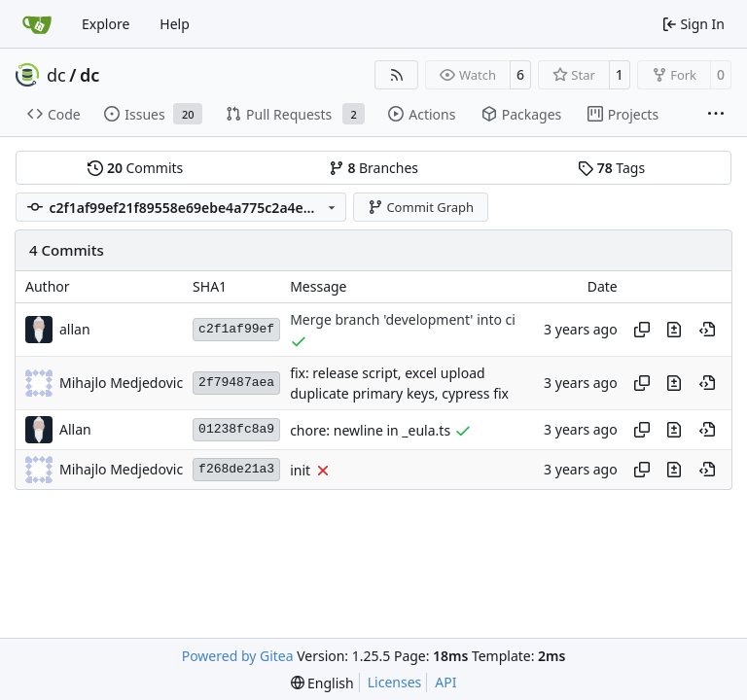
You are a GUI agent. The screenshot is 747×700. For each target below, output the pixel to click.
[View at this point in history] (707, 330)
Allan (75, 429)
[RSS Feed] (397, 75)
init (300, 470)
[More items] (716, 115)
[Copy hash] (642, 330)
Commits (135, 168)
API (445, 682)
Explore (106, 24)
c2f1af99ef (236, 329)
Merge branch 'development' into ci (403, 320)
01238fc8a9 (236, 429)
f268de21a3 (236, 469)
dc (56, 75)
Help (175, 24)
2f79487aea (236, 383)
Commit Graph (421, 207)
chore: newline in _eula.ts (370, 430)
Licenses (395, 682)
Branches (373, 168)
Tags (611, 168)
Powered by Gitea (238, 656)
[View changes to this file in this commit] (674, 330)
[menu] (322, 683)
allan (75, 329)
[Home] (37, 24)
